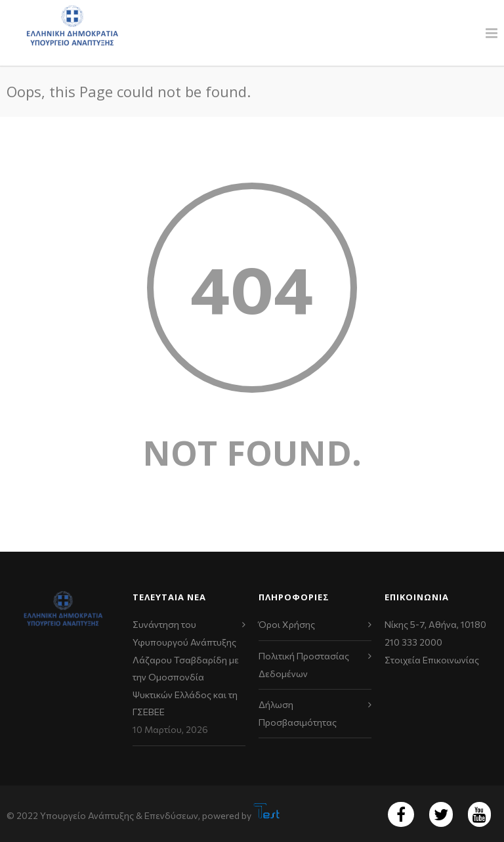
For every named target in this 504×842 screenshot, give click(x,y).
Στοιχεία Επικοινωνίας (432, 660)
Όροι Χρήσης (287, 624)
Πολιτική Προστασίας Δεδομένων (304, 665)
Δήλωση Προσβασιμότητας (298, 713)
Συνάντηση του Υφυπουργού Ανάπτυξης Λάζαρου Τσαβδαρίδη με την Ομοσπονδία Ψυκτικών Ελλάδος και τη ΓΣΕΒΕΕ (186, 668)
